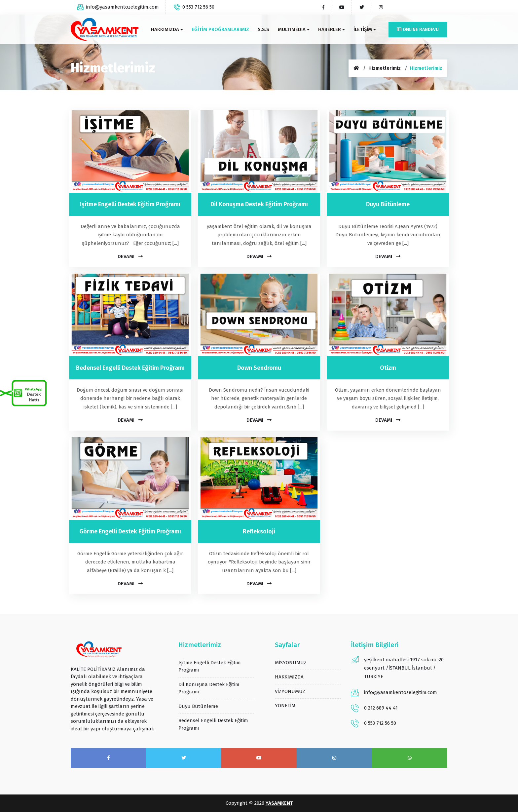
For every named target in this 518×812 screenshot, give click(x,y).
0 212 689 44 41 (381, 708)
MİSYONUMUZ (291, 663)
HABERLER (332, 29)
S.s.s (263, 29)
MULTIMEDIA (294, 29)
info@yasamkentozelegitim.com (118, 7)
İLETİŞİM (365, 29)
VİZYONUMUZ (290, 691)
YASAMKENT (279, 803)
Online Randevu (418, 30)
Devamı (130, 256)
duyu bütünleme (198, 706)
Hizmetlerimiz (385, 68)
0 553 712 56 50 (194, 7)
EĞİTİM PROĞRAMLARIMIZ (220, 29)
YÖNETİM (285, 706)
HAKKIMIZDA (167, 29)
